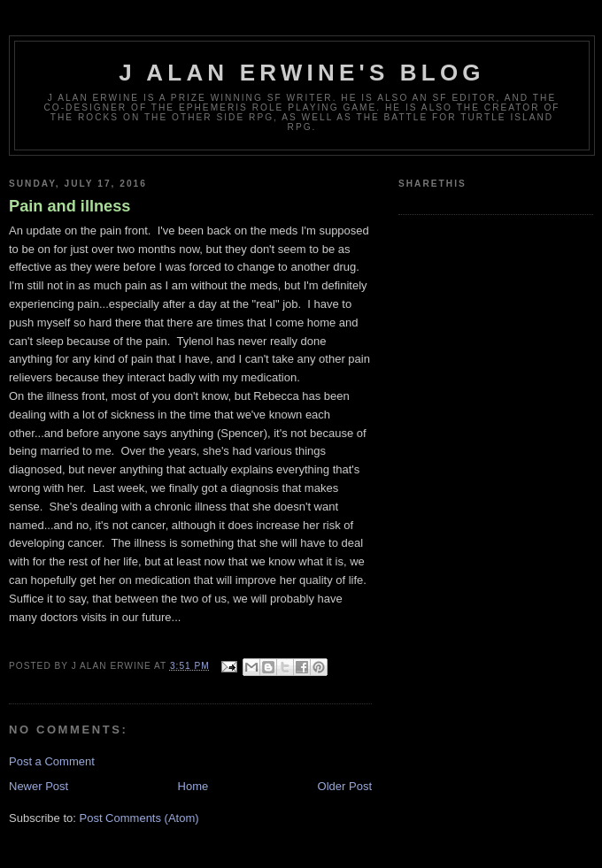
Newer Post (39, 786)
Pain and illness (69, 206)
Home (193, 786)
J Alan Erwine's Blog (302, 73)
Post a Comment (52, 761)
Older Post (345, 786)
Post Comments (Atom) (139, 818)
